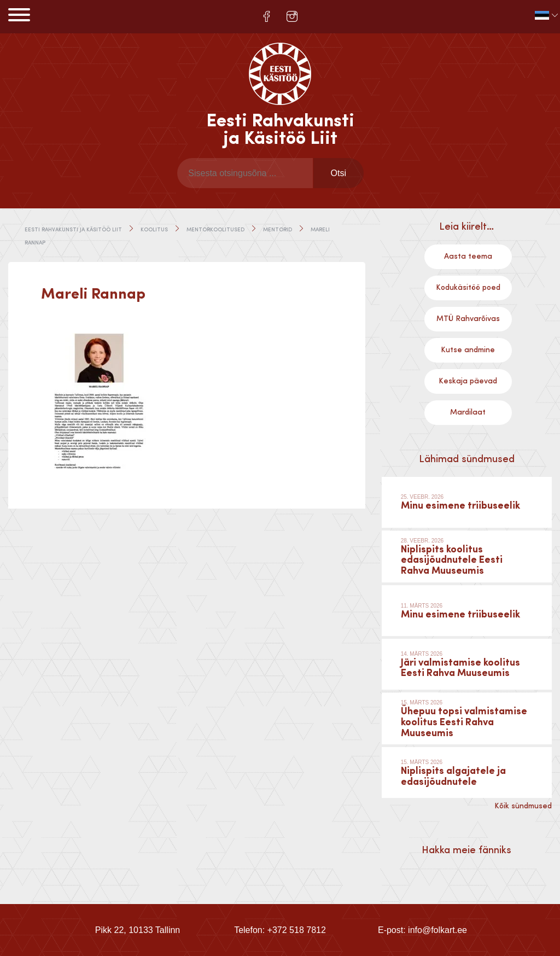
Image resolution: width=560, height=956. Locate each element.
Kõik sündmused (523, 806)
